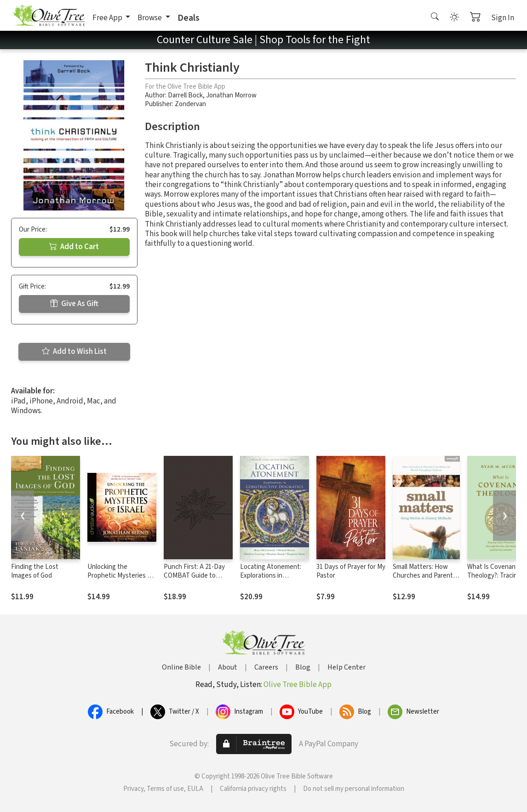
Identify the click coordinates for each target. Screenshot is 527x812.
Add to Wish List (74, 352)
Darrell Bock (185, 95)
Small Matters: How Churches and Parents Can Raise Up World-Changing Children (424, 580)
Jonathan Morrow (231, 95)
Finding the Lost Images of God (35, 571)
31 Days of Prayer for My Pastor (351, 571)
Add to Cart (74, 247)
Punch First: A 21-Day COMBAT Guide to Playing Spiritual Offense (194, 580)
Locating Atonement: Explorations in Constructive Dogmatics (271, 580)
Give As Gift (74, 304)
